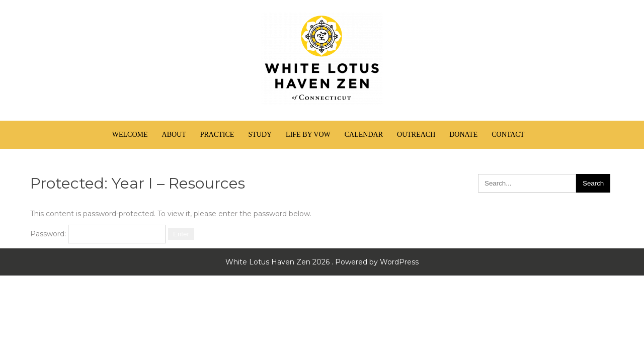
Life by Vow (308, 134)
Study (260, 134)
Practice (217, 134)
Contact (508, 134)
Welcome (130, 134)
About (174, 134)
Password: (98, 234)
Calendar (364, 134)
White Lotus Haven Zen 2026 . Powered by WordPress (322, 262)
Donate (463, 134)
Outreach (416, 134)
